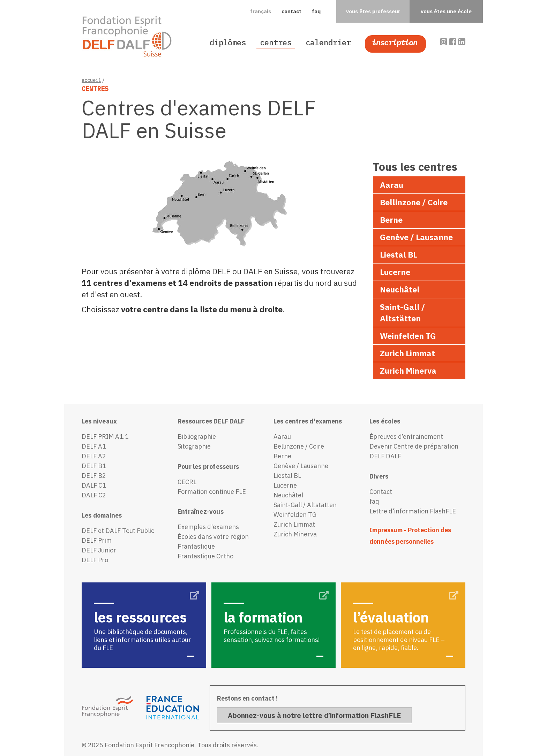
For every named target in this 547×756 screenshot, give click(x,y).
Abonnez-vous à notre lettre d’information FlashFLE (314, 715)
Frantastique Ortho (205, 556)
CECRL (187, 482)
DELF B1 (94, 466)
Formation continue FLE (212, 492)
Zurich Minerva (408, 371)
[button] (261, 12)
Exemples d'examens (208, 527)
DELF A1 (94, 446)
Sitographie (194, 446)
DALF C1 (94, 485)
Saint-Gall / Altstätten (403, 312)
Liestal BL (399, 254)
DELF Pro (95, 560)
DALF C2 (94, 495)
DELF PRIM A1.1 (105, 437)
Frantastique (196, 546)
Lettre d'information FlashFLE (413, 511)
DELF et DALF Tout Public (118, 531)
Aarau (392, 185)
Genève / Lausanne (416, 237)
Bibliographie (197, 437)
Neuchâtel (400, 289)
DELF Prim (97, 540)
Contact (381, 492)
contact (291, 11)
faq (316, 11)
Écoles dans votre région (213, 537)
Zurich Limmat (407, 353)
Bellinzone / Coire (414, 202)
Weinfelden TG (408, 336)
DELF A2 (94, 456)
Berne (391, 220)
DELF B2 (94, 476)
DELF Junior (99, 550)
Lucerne (395, 272)
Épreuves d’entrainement (406, 437)
